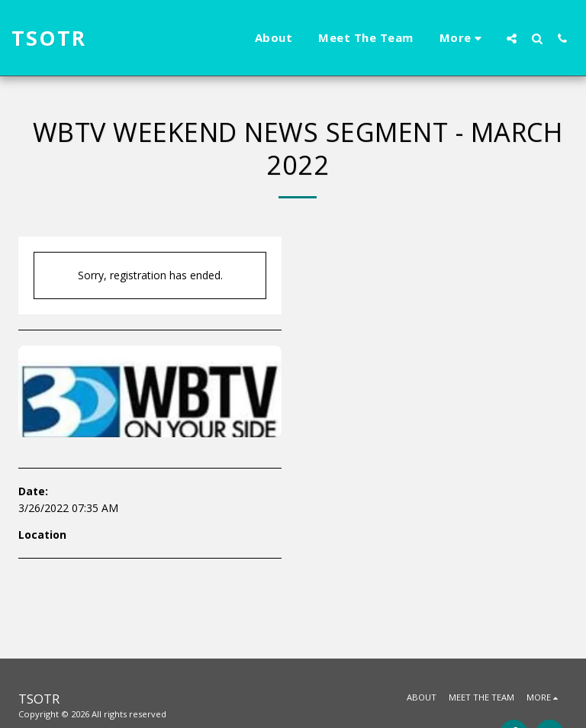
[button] (512, 38)
